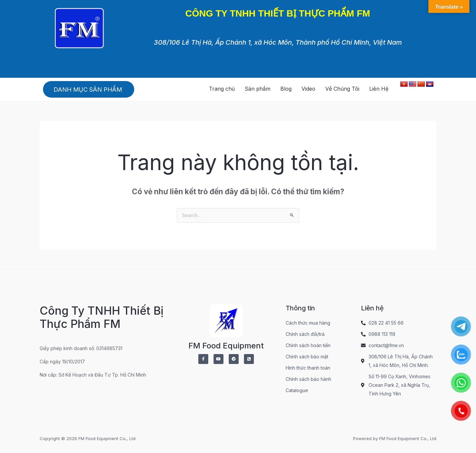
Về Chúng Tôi (342, 89)
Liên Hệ (379, 89)
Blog (286, 89)
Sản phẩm (258, 89)
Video (308, 89)
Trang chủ (222, 89)
